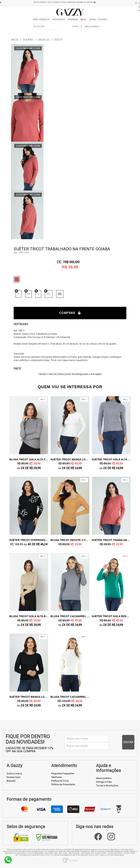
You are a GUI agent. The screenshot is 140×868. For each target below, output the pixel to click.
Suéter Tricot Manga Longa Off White (70, 459)
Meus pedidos (92, 26)
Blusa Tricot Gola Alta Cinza (29, 459)
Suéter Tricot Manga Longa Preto (29, 697)
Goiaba (18, 279)
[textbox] (47, 26)
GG (49, 294)
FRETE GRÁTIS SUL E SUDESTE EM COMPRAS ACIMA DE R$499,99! (71, 2)
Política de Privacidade (63, 784)
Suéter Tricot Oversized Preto (29, 540)
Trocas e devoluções (107, 786)
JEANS (92, 19)
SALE (83, 19)
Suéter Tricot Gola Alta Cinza (111, 459)
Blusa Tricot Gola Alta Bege (29, 616)
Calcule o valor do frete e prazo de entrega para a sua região (70, 374)
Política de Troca (60, 781)
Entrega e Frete (104, 782)
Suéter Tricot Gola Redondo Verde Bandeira (111, 616)
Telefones (56, 777)
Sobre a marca (14, 773)
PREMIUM (73, 19)
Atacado (11, 781)
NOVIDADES (59, 19)
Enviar (128, 742)
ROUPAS (103, 19)
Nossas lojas (13, 777)
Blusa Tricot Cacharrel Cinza (70, 616)
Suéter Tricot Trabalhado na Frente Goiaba (111, 540)
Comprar (70, 313)
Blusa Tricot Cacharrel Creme (70, 697)
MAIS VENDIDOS (41, 19)
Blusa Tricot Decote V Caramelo (70, 540)
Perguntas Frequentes (63, 773)
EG (60, 294)
